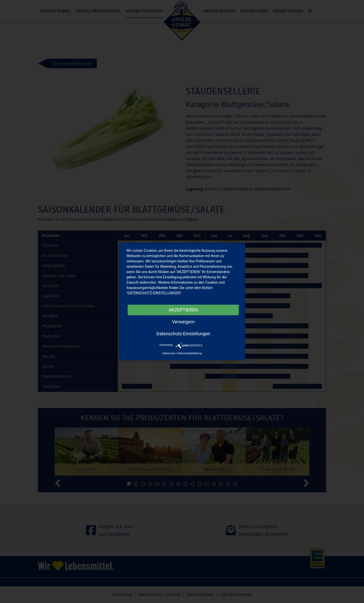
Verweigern (183, 322)
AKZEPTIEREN (183, 310)
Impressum (169, 353)
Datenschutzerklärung (189, 353)
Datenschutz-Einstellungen (183, 334)
